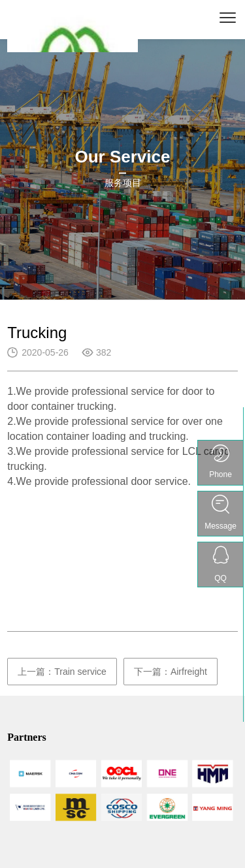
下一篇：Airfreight (171, 672)
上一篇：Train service (62, 672)
